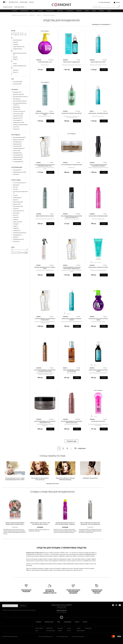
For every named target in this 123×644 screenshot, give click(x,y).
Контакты (85, 622)
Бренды (101, 11)
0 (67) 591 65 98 (19, 7)
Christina (69, 628)
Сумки (87, 11)
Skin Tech (69, 631)
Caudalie (79, 628)
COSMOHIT (61, 5)
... (71, 448)
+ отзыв (105, 111)
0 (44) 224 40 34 (8, 7)
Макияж (15, 11)
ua (6, 2)
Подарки (79, 11)
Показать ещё (72, 441)
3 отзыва (104, 60)
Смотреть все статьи (53, 484)
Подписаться (23, 606)
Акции (109, 11)
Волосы (40, 11)
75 (75, 448)
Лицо (33, 11)
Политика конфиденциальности (46, 636)
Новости (77, 622)
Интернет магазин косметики (19, 15)
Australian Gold (49, 628)
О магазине (38, 622)
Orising (37, 631)
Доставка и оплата (49, 622)
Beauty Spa (60, 628)
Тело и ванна (50, 11)
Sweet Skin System (81, 631)
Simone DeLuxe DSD (50, 631)
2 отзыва (78, 214)
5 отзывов (51, 60)
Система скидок (68, 622)
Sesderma (60, 631)
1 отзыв (78, 60)
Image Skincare (88, 628)
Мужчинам (70, 11)
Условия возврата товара (62, 636)
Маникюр (60, 11)
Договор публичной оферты (78, 636)
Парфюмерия (24, 11)
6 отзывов (78, 419)
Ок (26, 253)
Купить (50, 70)
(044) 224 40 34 (61, 610)
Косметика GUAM (39, 628)
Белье (94, 11)
